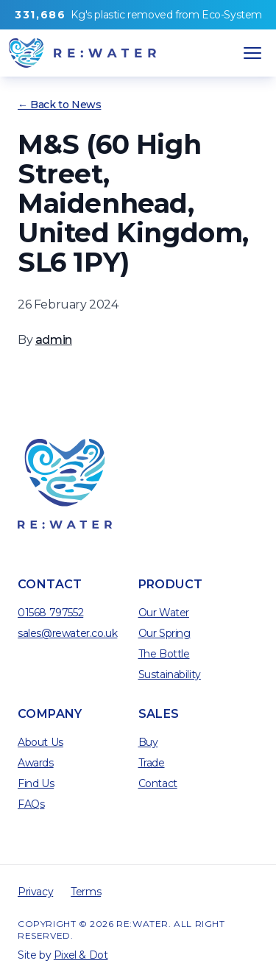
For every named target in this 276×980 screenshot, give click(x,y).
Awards (36, 763)
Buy (148, 742)
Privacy (35, 892)
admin (54, 340)
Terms (86, 892)
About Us (40, 742)
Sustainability (170, 674)
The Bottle (164, 654)
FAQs (31, 804)
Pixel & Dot (81, 955)
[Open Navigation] (252, 53)
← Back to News (59, 105)
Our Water (164, 613)
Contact (158, 783)
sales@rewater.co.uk (67, 633)
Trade (152, 763)
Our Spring (164, 633)
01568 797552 (50, 613)
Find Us (36, 783)
